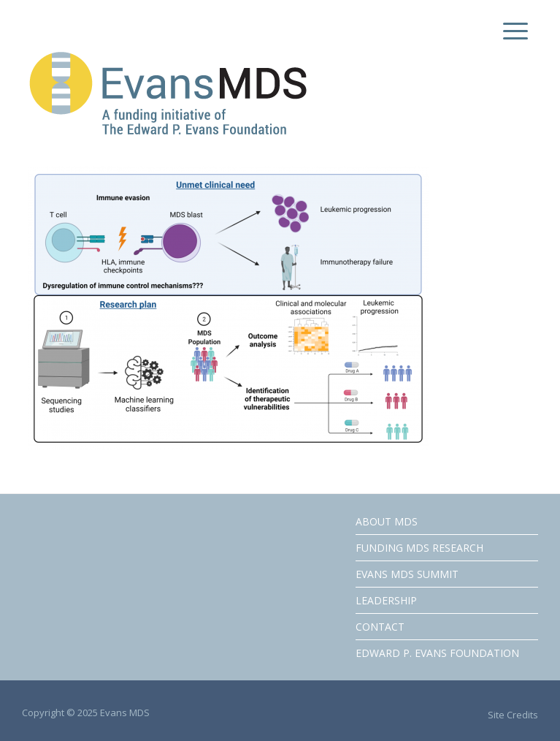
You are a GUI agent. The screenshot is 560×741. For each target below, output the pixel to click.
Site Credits (513, 715)
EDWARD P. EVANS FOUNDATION (437, 653)
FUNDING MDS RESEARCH (419, 548)
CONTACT (380, 627)
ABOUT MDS (387, 521)
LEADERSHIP (386, 600)
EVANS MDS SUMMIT (407, 574)
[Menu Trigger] (512, 31)
